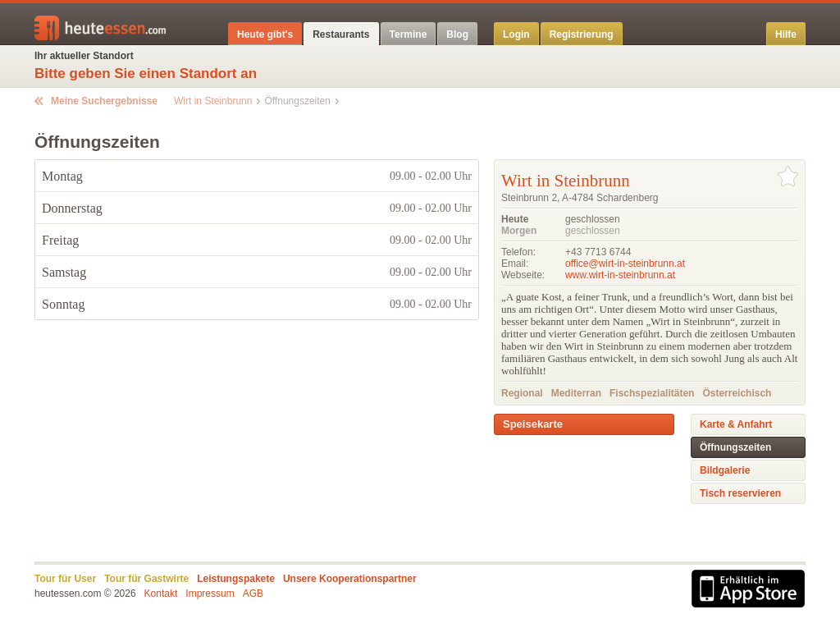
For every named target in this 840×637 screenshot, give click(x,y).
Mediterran (576, 393)
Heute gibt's (265, 34)
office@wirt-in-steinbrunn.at (625, 264)
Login (516, 34)
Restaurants (341, 34)
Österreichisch (737, 393)
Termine (409, 34)
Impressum (210, 593)
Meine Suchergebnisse (104, 101)
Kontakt (161, 593)
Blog (457, 34)
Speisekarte (533, 424)
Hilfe (786, 34)
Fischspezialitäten (652, 393)
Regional (522, 393)
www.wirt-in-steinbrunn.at (620, 275)
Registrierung (582, 34)
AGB (253, 593)
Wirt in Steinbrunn (213, 101)
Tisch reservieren (740, 493)
